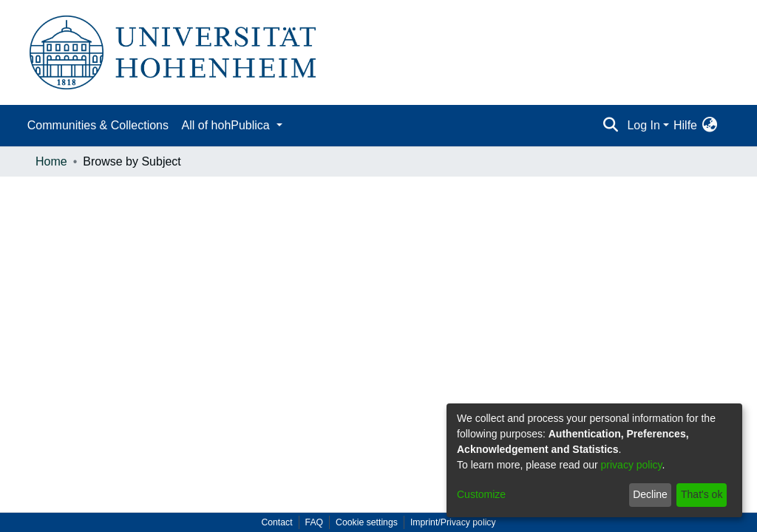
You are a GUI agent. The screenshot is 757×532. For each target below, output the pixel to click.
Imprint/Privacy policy (453, 522)
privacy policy (632, 465)
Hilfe (685, 125)
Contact (276, 522)
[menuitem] (709, 126)
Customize (481, 494)
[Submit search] (610, 126)
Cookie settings (367, 522)
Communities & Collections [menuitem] (98, 125)
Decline (650, 494)
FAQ (315, 522)
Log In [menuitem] (643, 125)
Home (51, 161)
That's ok (702, 494)
